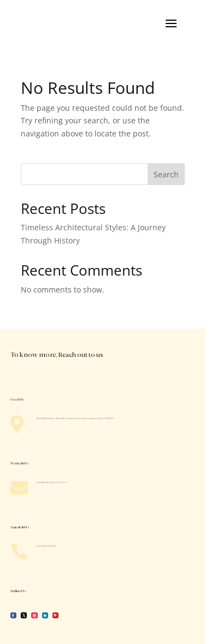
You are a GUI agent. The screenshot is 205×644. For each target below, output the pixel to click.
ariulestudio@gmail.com (52, 482)
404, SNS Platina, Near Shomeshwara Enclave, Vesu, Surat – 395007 (75, 418)
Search (166, 174)
